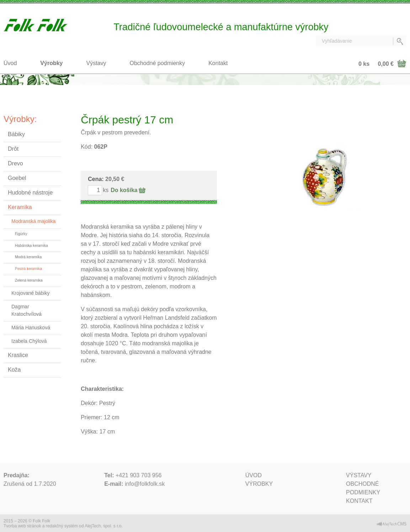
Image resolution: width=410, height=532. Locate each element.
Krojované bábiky (30, 293)
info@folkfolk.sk (145, 484)
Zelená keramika (29, 280)
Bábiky (16, 134)
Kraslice (18, 355)
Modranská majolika (34, 221)
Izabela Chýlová (29, 341)
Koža (14, 370)
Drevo (15, 163)
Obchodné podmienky (158, 63)
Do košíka (124, 190)
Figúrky (21, 234)
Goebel (17, 178)
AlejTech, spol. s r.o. (104, 526)
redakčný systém (62, 526)
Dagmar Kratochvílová (26, 310)
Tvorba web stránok (22, 526)
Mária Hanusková (31, 328)
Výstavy (96, 63)
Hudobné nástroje (30, 193)
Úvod (10, 63)
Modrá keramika (28, 257)
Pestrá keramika (28, 268)
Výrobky (51, 63)
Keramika (20, 207)
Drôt (13, 149)
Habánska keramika (31, 245)
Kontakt (218, 63)
